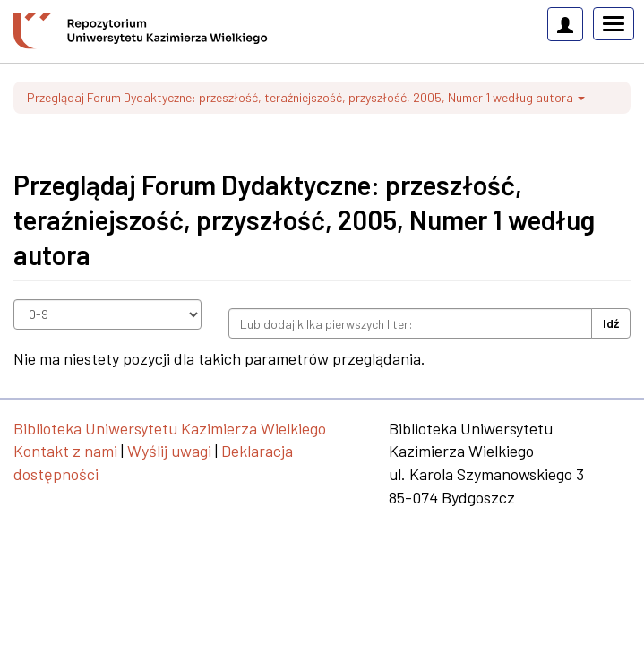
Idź (611, 323)
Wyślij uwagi (169, 451)
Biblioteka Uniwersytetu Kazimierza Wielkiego (170, 428)
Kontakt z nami (65, 451)
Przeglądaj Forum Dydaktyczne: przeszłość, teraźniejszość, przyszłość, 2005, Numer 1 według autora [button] (306, 97)
